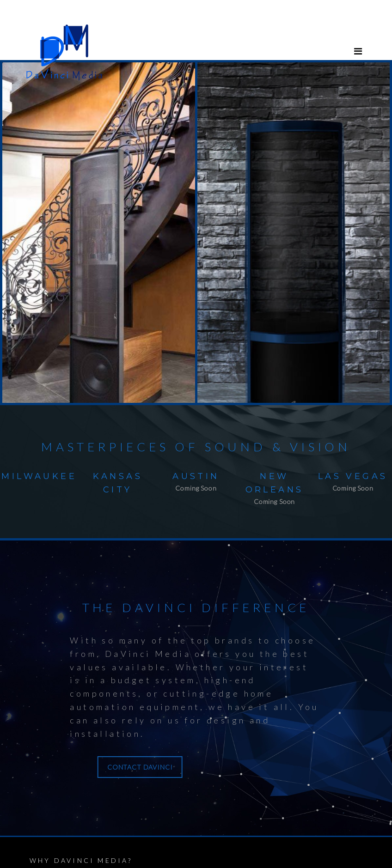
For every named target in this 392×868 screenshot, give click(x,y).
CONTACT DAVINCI (60, 763)
